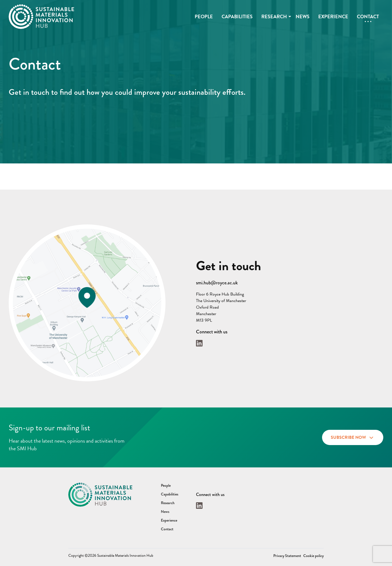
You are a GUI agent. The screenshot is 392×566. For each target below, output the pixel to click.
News (303, 17)
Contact (368, 17)
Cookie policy (313, 556)
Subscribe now (353, 437)
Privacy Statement (287, 556)
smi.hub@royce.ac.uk (217, 283)
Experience (333, 17)
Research (274, 16)
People (204, 17)
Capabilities (237, 17)
